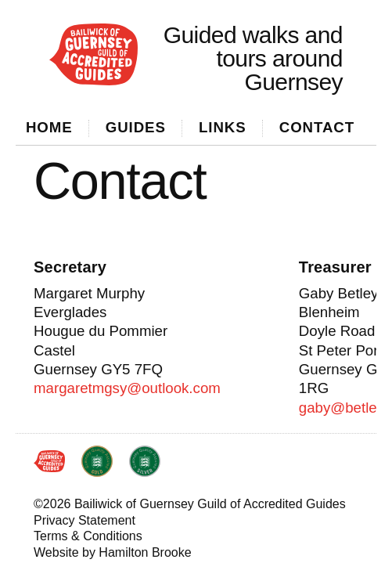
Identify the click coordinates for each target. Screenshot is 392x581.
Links (223, 128)
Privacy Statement (85, 520)
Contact (317, 128)
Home (49, 128)
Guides (136, 128)
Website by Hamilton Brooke (113, 552)
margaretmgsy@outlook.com (127, 388)
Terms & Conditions (88, 536)
